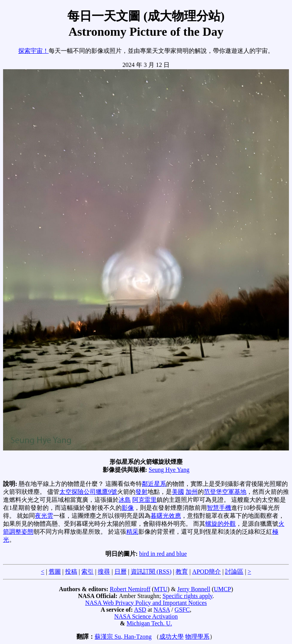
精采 (132, 532)
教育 (182, 572)
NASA (162, 610)
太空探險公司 (78, 492)
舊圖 (55, 572)
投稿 (71, 572)
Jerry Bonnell (194, 589)
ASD (140, 610)
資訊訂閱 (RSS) (151, 572)
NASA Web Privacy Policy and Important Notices (146, 603)
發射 (141, 492)
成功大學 (171, 637)
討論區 (234, 572)
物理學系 (197, 637)
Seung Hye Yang (169, 470)
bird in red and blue (163, 554)
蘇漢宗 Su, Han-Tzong (123, 637)
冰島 (125, 500)
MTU (161, 589)
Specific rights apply (187, 596)
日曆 (121, 572)
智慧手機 (219, 508)
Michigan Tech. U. (149, 623)
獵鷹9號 (106, 492)
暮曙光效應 (166, 516)
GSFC (182, 610)
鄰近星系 (154, 484)
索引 (87, 572)
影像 (128, 508)
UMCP (222, 589)
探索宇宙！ (33, 51)
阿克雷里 (144, 500)
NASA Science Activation (146, 616)
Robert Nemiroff (130, 589)
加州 (192, 492)
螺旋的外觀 (221, 524)
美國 (178, 492)
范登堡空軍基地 (225, 492)
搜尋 (104, 572)
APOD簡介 (206, 572)
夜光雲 (44, 516)
